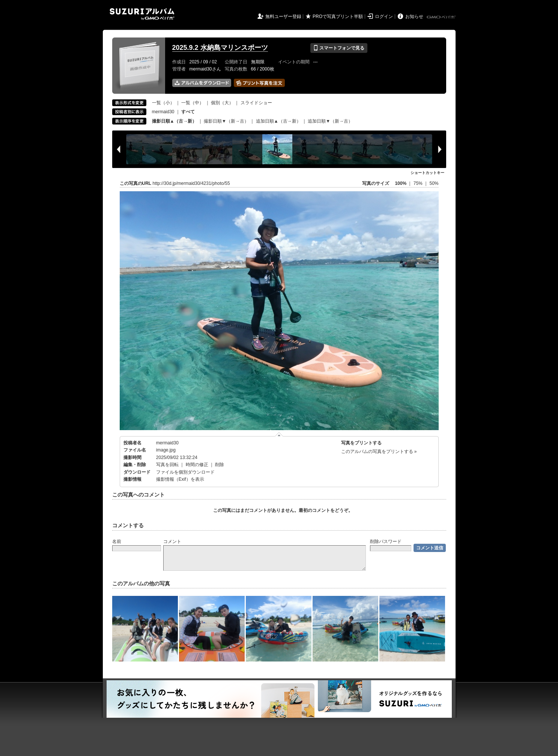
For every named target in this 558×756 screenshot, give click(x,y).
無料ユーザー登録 (283, 16)
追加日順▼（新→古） (330, 121)
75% (419, 183)
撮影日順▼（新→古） (226, 121)
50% (434, 183)
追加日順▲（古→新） (278, 121)
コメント (172, 541)
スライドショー (256, 103)
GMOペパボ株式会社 (442, 17)
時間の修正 (197, 465)
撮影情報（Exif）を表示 (180, 479)
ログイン (384, 16)
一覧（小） (163, 103)
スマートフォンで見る (339, 48)
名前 (117, 541)
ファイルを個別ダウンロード (185, 472)
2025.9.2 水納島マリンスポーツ (220, 48)
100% (401, 183)
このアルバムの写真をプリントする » (379, 451)
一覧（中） (193, 103)
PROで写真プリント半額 (338, 16)
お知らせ (414, 16)
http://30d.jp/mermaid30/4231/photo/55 (191, 183)
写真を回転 (167, 465)
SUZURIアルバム (142, 14)
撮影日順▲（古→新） (174, 121)
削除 (220, 465)
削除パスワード (386, 541)
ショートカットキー (427, 173)
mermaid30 (163, 112)
